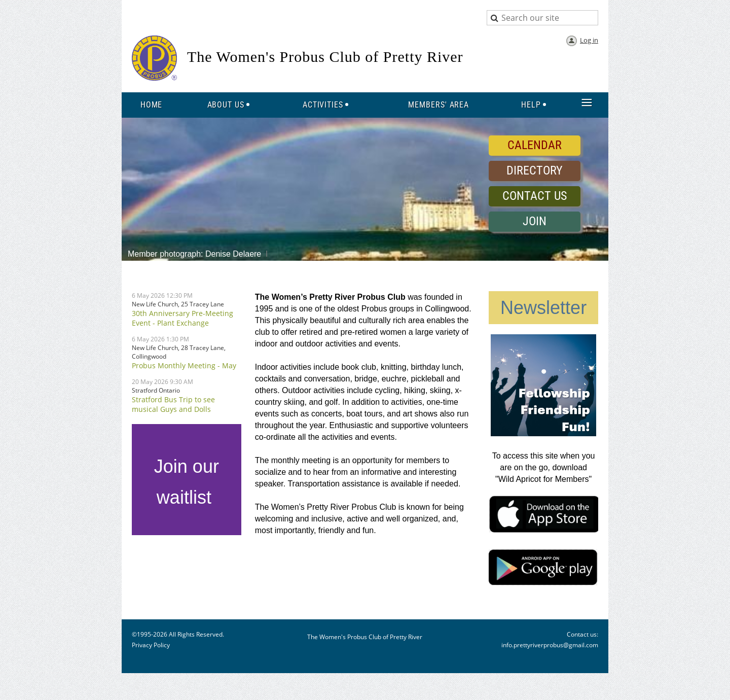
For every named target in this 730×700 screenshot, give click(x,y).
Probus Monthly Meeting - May (184, 365)
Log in (589, 40)
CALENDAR (535, 145)
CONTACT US (535, 196)
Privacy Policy (151, 645)
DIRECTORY (535, 170)
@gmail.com (581, 645)
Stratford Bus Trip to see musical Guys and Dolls (173, 404)
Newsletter (543, 308)
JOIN (535, 221)
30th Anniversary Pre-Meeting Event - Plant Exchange (182, 318)
